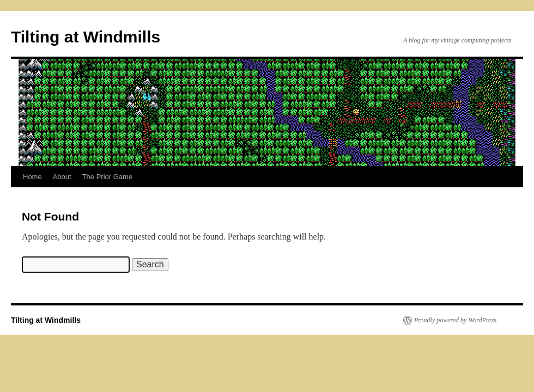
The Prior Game (107, 177)
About (62, 177)
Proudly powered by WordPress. (456, 320)
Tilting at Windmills (86, 37)
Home (32, 177)
